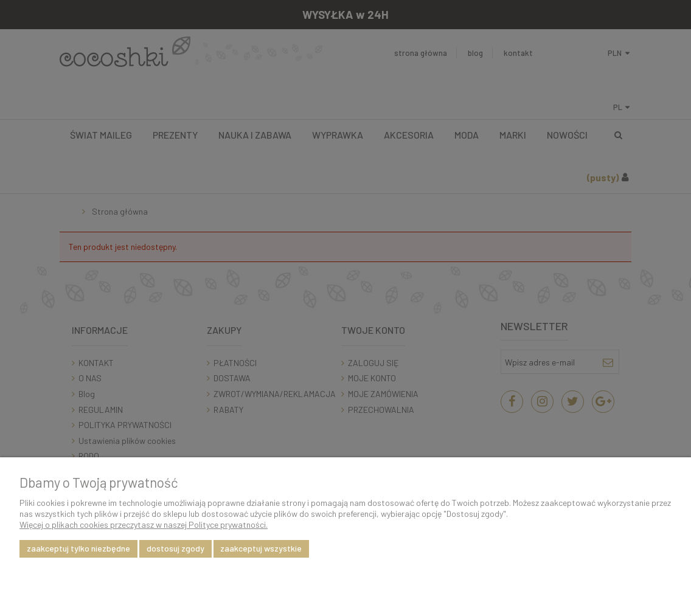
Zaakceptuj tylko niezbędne (78, 548)
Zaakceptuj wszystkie (261, 548)
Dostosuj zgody (175, 548)
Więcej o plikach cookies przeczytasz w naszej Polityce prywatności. (144, 524)
